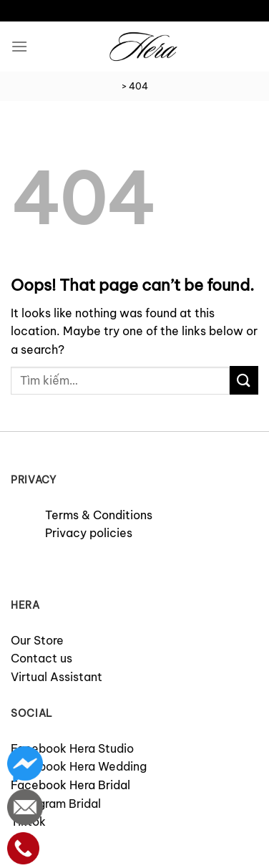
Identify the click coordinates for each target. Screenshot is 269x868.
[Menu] (19, 46)
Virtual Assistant (57, 677)
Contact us (41, 658)
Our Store (37, 640)
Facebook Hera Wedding (79, 766)
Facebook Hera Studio (72, 748)
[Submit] (244, 380)
